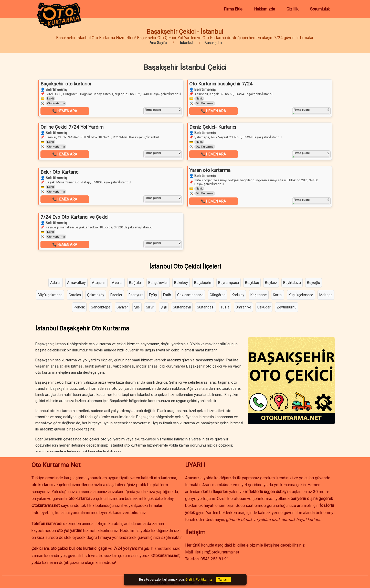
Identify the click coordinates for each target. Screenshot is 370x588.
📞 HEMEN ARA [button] (65, 111)
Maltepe (326, 295)
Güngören (218, 295)
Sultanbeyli (182, 307)
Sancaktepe (101, 307)
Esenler (116, 295)
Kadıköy (238, 295)
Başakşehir (203, 283)
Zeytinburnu (287, 307)
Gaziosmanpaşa (190, 295)
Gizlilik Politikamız (199, 579)
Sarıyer (122, 307)
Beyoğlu (314, 283)
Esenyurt (136, 295)
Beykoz (271, 283)
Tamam (223, 580)
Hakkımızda (265, 9)
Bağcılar (136, 283)
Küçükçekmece (301, 295)
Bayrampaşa (229, 283)
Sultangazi (206, 307)
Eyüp (153, 295)
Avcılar (117, 283)
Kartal (278, 295)
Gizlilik (293, 9)
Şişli (164, 307)
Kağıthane (259, 295)
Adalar (56, 283)
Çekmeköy (96, 295)
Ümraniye (243, 307)
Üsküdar (264, 307)
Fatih (167, 295)
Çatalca (75, 295)
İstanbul (187, 43)
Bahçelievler (158, 283)
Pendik (79, 307)
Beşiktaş (252, 283)
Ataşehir (99, 283)
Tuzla (225, 307)
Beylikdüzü (292, 283)
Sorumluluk (320, 9)
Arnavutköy (76, 283)
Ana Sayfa (158, 43)
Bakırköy (181, 283)
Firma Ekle (233, 9)
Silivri (150, 307)
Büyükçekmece (50, 295)
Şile (137, 307)
